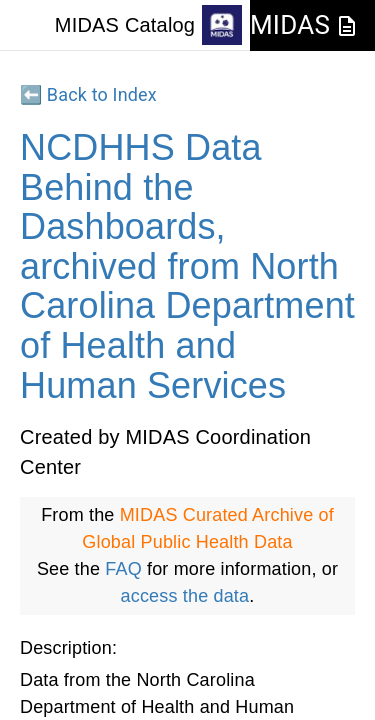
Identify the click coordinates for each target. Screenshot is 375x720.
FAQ (123, 569)
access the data (185, 596)
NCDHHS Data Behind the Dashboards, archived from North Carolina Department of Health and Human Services (187, 266)
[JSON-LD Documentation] (347, 26)
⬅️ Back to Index (88, 94)
